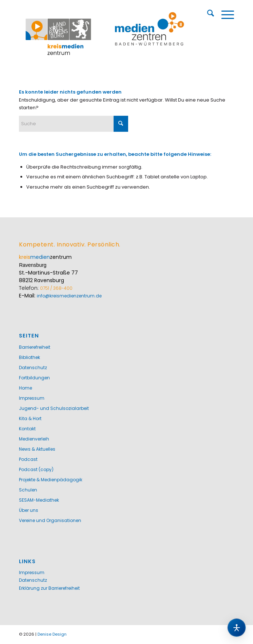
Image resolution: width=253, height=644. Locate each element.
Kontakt (27, 429)
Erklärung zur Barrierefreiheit (49, 588)
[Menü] (224, 15)
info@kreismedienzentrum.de (69, 296)
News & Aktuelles (37, 449)
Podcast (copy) (36, 469)
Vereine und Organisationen (50, 520)
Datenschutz (33, 368)
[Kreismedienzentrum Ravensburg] (105, 33)
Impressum (32, 398)
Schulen (28, 490)
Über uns (29, 510)
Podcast (28, 459)
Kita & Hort (30, 418)
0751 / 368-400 (56, 288)
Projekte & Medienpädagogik (51, 480)
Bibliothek (29, 357)
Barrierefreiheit (35, 347)
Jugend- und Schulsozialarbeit (54, 408)
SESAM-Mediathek (39, 500)
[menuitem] (207, 15)
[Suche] (207, 15)
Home (25, 388)
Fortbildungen (34, 378)
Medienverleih (34, 439)
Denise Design (52, 634)
